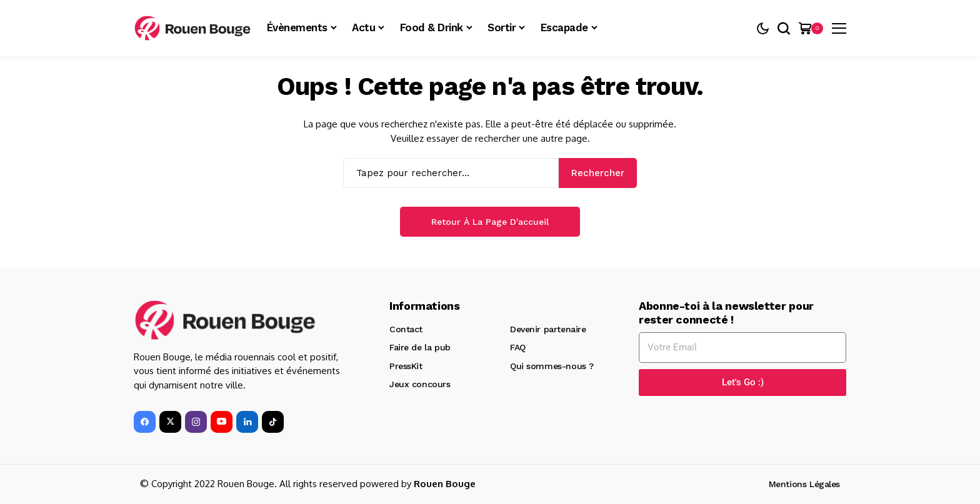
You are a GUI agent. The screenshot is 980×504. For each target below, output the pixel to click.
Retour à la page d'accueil (490, 222)
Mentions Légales (804, 484)
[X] (170, 422)
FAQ (518, 347)
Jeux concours (420, 384)
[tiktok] (273, 422)
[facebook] (145, 422)
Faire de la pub (420, 347)
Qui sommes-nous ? (552, 366)
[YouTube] (222, 422)
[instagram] (196, 422)
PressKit (406, 366)
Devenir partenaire (548, 329)
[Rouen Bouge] (194, 28)
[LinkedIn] (247, 422)
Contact (406, 329)
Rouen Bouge (445, 484)
